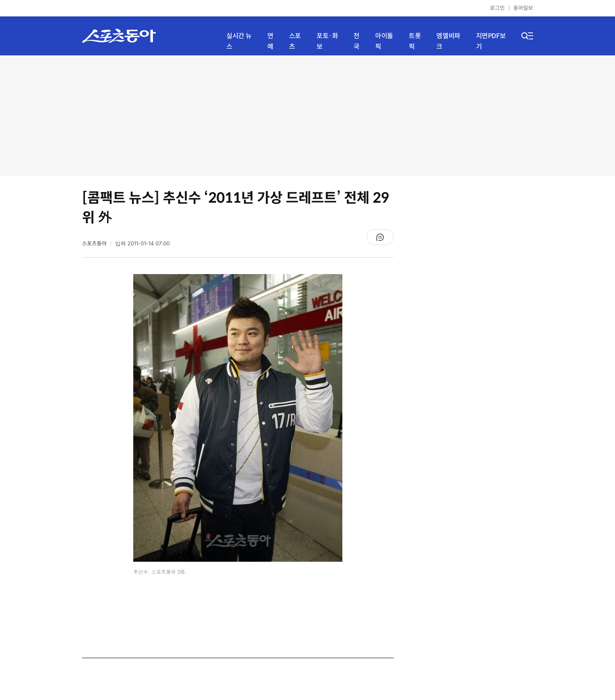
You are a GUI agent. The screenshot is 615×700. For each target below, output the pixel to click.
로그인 (497, 8)
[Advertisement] (308, 115)
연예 (270, 41)
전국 (356, 41)
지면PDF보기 (491, 41)
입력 (142, 244)
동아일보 (523, 8)
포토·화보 (327, 41)
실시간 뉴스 (239, 41)
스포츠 (295, 41)
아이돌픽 (384, 41)
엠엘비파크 (448, 41)
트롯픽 (415, 41)
